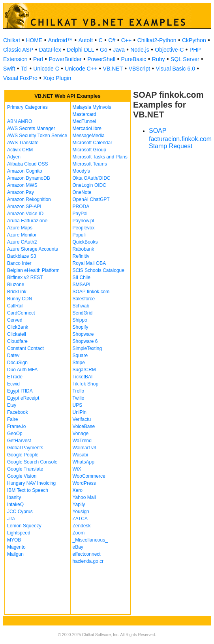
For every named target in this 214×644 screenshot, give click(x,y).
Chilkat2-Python (157, 40)
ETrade (15, 377)
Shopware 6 (85, 341)
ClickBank (18, 327)
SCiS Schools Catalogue (99, 270)
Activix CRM (20, 150)
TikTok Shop (86, 384)
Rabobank (84, 249)
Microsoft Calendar (93, 143)
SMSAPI (82, 285)
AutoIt (86, 40)
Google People (23, 455)
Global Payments (25, 448)
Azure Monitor (22, 235)
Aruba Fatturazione (27, 221)
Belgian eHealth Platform (33, 270)
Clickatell (17, 334)
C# (112, 40)
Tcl (24, 69)
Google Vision (22, 476)
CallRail (15, 306)
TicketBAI (83, 377)
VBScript (139, 69)
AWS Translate (23, 143)
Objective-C (169, 50)
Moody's (81, 171)
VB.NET (113, 69)
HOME (34, 40)
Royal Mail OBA (89, 263)
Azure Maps (20, 228)
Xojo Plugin (57, 78)
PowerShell (101, 59)
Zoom (79, 533)
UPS (78, 405)
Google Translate (25, 469)
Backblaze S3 (22, 256)
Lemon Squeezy (24, 526)
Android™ (60, 40)
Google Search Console (32, 462)
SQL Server (185, 59)
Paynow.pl (84, 221)
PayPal (80, 214)
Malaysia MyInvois (92, 107)
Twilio (79, 398)
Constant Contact (25, 348)
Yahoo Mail (84, 497)
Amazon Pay (21, 192)
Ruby (159, 59)
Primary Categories (27, 107)
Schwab (81, 306)
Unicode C (46, 69)
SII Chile (82, 277)
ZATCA (80, 519)
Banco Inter (19, 263)
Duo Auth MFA (22, 370)
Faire (12, 419)
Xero (78, 490)
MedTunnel (84, 121)
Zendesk (82, 526)
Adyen (14, 157)
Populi (79, 235)
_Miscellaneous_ (90, 540)
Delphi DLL (80, 50)
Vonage (81, 434)
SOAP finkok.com (91, 292)
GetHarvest (19, 441)
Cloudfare (17, 341)
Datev (13, 356)
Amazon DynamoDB (29, 178)
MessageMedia (89, 136)
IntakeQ (15, 504)
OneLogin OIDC (89, 185)
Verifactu (82, 419)
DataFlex (50, 50)
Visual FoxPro (20, 78)
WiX (77, 469)
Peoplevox (84, 228)
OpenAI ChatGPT (91, 199)
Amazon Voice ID (25, 214)
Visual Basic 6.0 (176, 69)
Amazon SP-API (24, 207)
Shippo (80, 320)
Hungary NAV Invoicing (31, 483)
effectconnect (87, 554)
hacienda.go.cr (88, 561)
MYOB (14, 540)
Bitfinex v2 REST (25, 277)
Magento (16, 547)
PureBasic (133, 59)
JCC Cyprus (20, 512)
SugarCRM (84, 370)
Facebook (18, 412)
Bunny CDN (20, 299)
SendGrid (83, 313)
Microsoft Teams (90, 164)
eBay (78, 547)
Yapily (79, 504)
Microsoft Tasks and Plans (100, 157)
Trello (79, 391)
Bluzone (16, 285)
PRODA (81, 207)
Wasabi (81, 455)
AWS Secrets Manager (31, 128)
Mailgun (15, 554)
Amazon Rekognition (29, 199)
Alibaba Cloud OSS (27, 164)
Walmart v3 (84, 448)
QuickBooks (85, 242)
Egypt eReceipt (23, 398)
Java (119, 50)
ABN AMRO (20, 121)
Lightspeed (19, 533)
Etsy (12, 405)
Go (104, 50)
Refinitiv (81, 256)
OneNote (82, 192)
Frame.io (16, 426)
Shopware (83, 334)
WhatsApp (84, 462)
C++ (126, 40)
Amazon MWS (22, 185)
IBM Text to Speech (28, 490)
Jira (11, 519)
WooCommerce (89, 476)
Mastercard (84, 114)
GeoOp (15, 434)
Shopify (81, 327)
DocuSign (17, 363)
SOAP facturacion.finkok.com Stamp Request (180, 138)
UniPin (80, 412)
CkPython (194, 40)
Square (80, 356)
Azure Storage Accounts (33, 249)
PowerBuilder (65, 59)
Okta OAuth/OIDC (92, 178)
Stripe (79, 363)
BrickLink (17, 292)
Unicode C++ (81, 69)
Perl (38, 59)
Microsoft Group (89, 150)
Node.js (140, 50)
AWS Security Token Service (37, 136)
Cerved (15, 320)
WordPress (84, 483)
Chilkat (12, 40)
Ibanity (14, 497)
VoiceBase (84, 426)
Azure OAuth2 (22, 242)
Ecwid (13, 384)
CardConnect (21, 313)
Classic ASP (18, 50)
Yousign (81, 512)
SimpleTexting (87, 348)
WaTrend (82, 441)
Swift (9, 69)
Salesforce (84, 299)
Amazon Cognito (25, 171)
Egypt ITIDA (20, 391)
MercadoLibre (87, 128)
